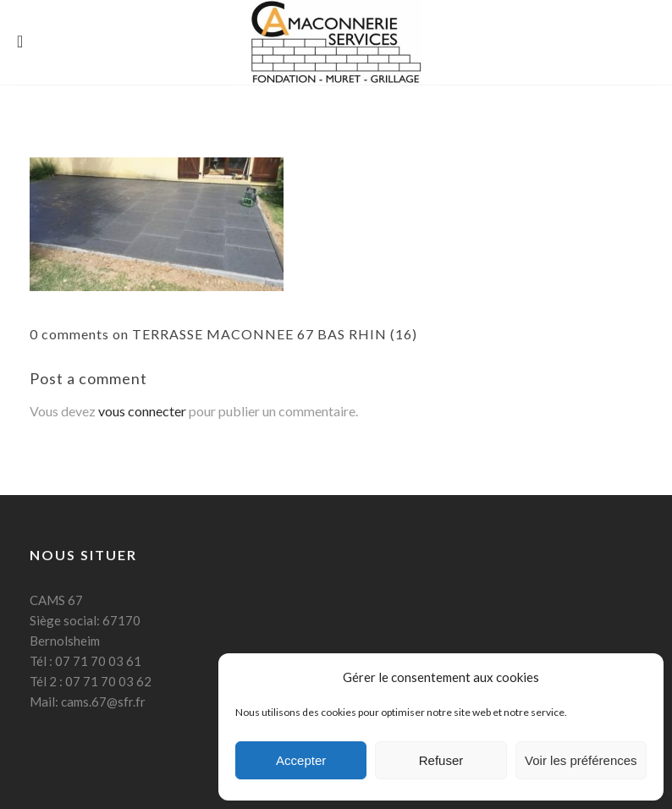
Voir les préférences (581, 760)
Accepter (301, 760)
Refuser (441, 760)
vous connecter (142, 411)
